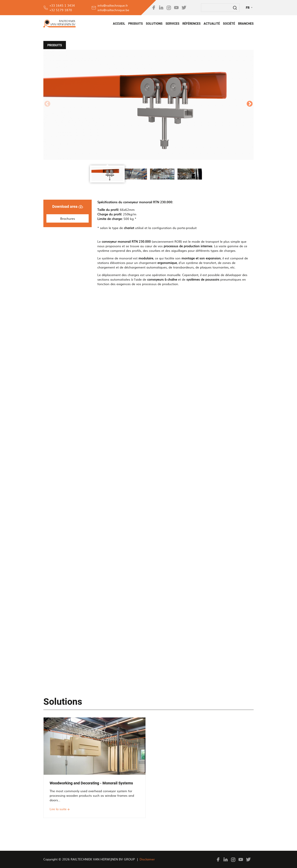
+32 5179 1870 (61, 10)
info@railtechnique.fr (113, 5)
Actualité (212, 24)
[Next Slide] (250, 105)
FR (248, 8)
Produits (136, 24)
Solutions (154, 24)
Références (191, 24)
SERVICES (172, 24)
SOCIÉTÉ (229, 24)
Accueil (119, 24)
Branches (246, 24)
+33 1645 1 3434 (62, 5)
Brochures (68, 218)
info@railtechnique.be (113, 10)
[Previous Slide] (47, 105)
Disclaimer (147, 859)
